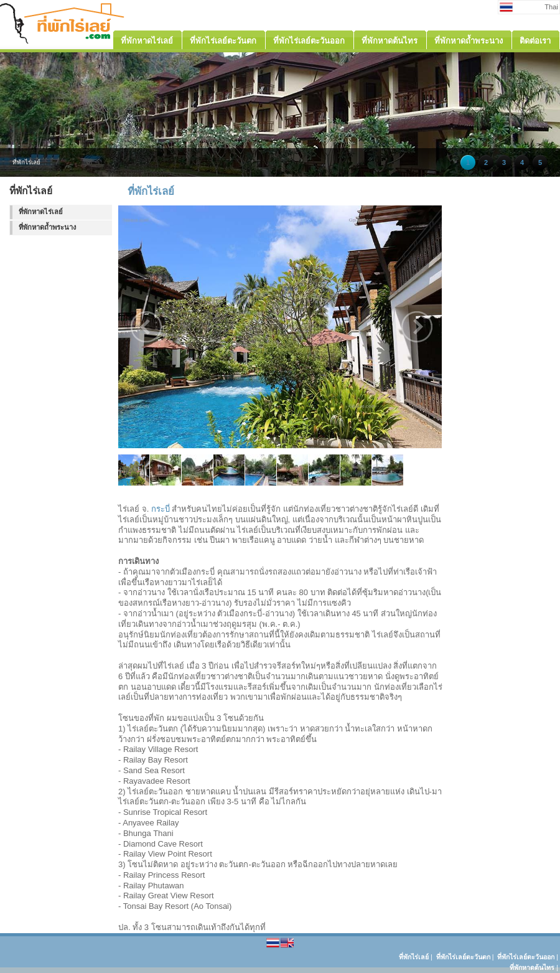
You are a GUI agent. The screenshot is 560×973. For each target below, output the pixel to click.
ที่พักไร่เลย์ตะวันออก (526, 957)
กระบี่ (161, 509)
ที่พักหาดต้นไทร (532, 967)
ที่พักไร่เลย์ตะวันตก (463, 957)
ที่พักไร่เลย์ (414, 957)
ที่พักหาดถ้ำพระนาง (47, 227)
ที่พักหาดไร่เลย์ (41, 212)
